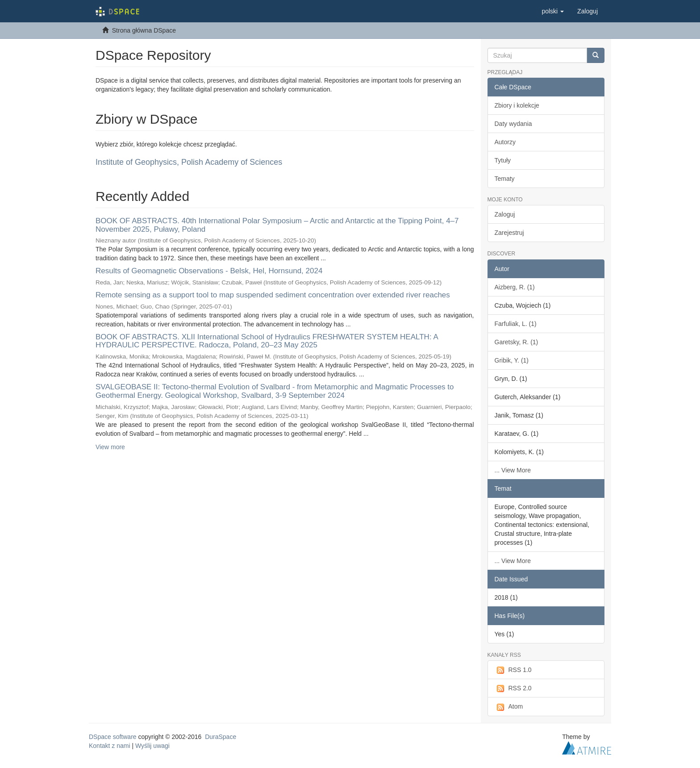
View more (110, 447)
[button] (553, 11)
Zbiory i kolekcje (517, 105)
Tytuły (503, 160)
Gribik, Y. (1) (512, 360)
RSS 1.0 (513, 670)
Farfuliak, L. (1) (516, 324)
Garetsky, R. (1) (517, 342)
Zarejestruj (509, 233)
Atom (509, 707)
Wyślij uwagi (152, 746)
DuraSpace (221, 737)
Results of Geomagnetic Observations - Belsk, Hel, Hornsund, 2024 (209, 271)
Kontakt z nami (110, 746)
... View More (513, 470)
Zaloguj (505, 214)
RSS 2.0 (513, 689)
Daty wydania (513, 124)
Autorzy (505, 142)
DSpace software (113, 737)
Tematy (505, 179)
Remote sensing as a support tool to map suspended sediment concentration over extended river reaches (273, 295)
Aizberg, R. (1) (515, 287)
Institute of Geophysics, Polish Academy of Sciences (189, 162)
